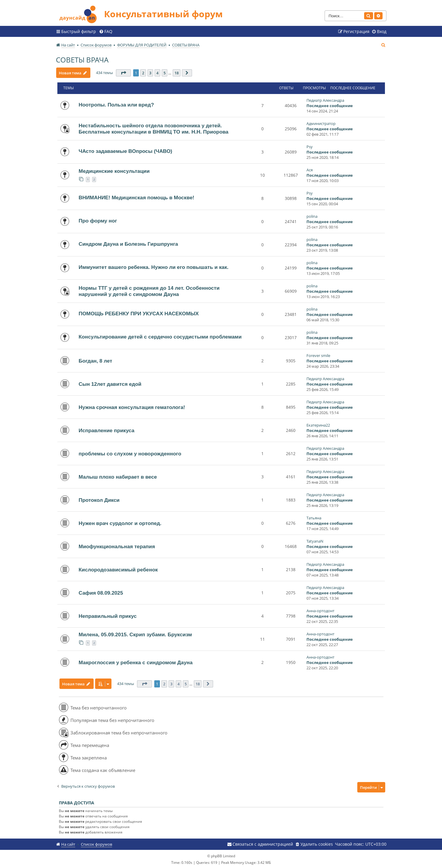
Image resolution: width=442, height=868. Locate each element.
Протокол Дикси (99, 500)
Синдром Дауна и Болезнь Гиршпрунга (128, 244)
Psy (310, 146)
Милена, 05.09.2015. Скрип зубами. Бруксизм (135, 634)
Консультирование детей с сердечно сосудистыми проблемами (160, 336)
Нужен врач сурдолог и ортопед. (120, 523)
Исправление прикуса (107, 430)
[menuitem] (106, 31)
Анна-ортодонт (320, 610)
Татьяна (314, 518)
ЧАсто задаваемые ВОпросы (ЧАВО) (126, 151)
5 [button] (165, 73)
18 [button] (177, 73)
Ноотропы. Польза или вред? (117, 104)
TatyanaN (315, 541)
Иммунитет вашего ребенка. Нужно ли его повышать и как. (154, 267)
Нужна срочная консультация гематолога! (132, 407)
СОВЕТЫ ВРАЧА (82, 59)
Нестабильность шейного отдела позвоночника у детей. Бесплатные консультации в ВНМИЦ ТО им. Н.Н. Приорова (154, 128)
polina (312, 216)
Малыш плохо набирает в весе (118, 477)
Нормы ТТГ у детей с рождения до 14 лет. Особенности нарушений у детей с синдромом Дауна (149, 291)
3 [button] (151, 73)
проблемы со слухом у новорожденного (130, 453)
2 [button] (144, 73)
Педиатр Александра (325, 100)
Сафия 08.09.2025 (101, 593)
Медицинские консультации (114, 171)
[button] (124, 73)
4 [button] (158, 73)
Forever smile (318, 355)
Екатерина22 (318, 425)
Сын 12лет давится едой (110, 384)
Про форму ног (98, 220)
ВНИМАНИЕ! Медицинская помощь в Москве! (137, 197)
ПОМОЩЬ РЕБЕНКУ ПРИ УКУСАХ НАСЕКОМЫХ (139, 313)
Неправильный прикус (108, 616)
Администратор (321, 123)
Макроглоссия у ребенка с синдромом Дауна (136, 662)
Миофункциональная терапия (117, 546)
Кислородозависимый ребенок (118, 569)
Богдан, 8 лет (96, 361)
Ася (310, 170)
